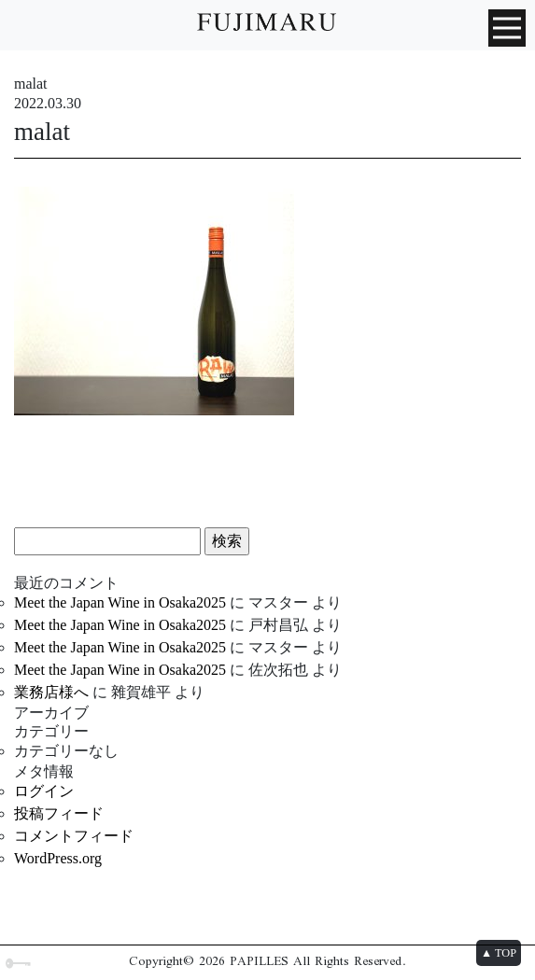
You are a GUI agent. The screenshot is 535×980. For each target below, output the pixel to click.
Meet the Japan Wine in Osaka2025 (120, 602)
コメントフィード (74, 836)
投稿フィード (59, 813)
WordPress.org (58, 858)
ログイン (44, 791)
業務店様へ (51, 692)
